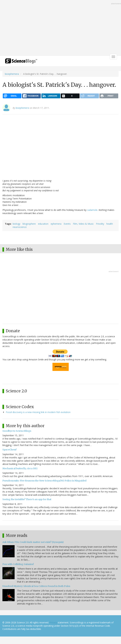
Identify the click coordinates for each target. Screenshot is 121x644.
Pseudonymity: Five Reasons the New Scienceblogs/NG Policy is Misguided (44, 481)
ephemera (56, 224)
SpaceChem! (10, 450)
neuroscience (20, 227)
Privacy (53, 622)
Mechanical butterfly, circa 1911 (20, 468)
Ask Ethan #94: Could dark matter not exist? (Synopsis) (33, 542)
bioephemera (12, 74)
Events (67, 224)
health (110, 224)
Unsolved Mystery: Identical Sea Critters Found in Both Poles (36, 586)
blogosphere (29, 224)
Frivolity (100, 224)
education (43, 224)
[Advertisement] (60, 28)
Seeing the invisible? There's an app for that (27, 499)
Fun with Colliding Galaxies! (18, 564)
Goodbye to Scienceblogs (17, 431)
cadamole (92, 210)
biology (16, 224)
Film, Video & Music (83, 224)
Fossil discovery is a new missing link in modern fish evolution (38, 412)
